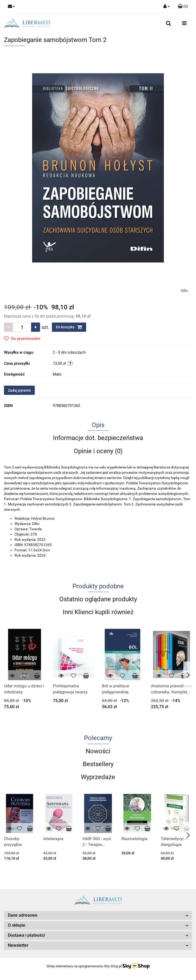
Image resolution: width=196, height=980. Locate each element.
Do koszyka (69, 327)
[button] (183, 7)
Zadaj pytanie (19, 390)
